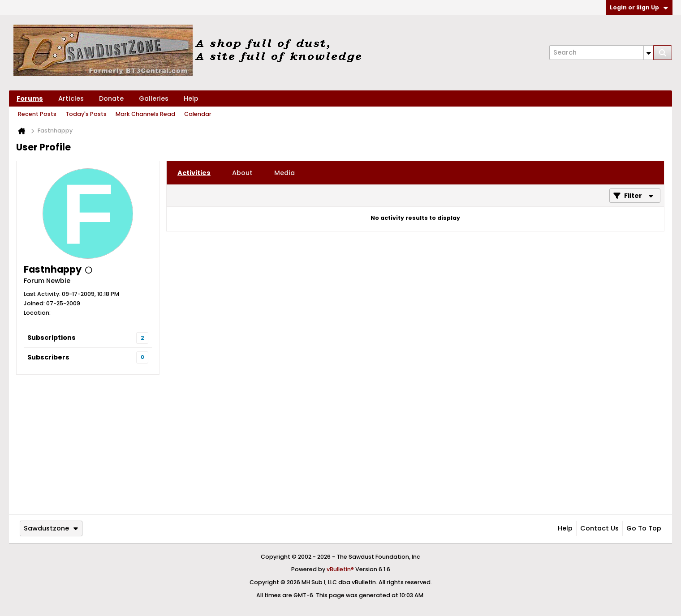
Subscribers (48, 357)
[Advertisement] (340, 444)
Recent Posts (37, 114)
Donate (111, 98)
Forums (30, 98)
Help (191, 98)
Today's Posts (86, 114)
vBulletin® (340, 569)
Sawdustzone (51, 528)
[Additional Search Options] (649, 53)
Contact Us (599, 528)
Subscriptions (52, 338)
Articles (71, 98)
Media (284, 173)
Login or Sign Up (639, 7)
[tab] (194, 173)
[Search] (601, 53)
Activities (194, 173)
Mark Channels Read (145, 114)
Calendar (198, 114)
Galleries (154, 98)
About (242, 173)
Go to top (644, 528)
